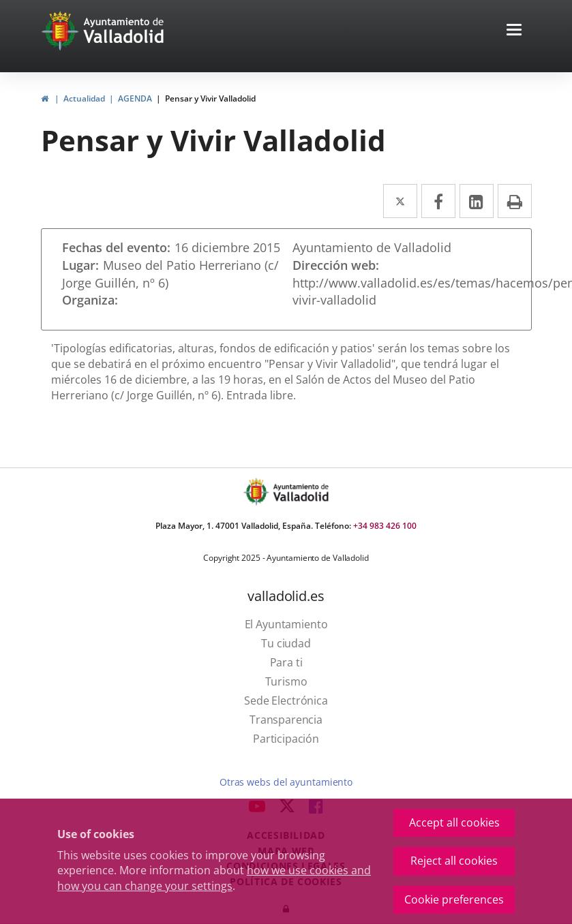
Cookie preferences (454, 899)
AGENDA (135, 98)
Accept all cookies (454, 822)
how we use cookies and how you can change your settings (214, 878)
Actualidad (84, 98)
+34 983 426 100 (385, 526)
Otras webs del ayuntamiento (286, 782)
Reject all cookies (454, 861)
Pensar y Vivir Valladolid (210, 98)
